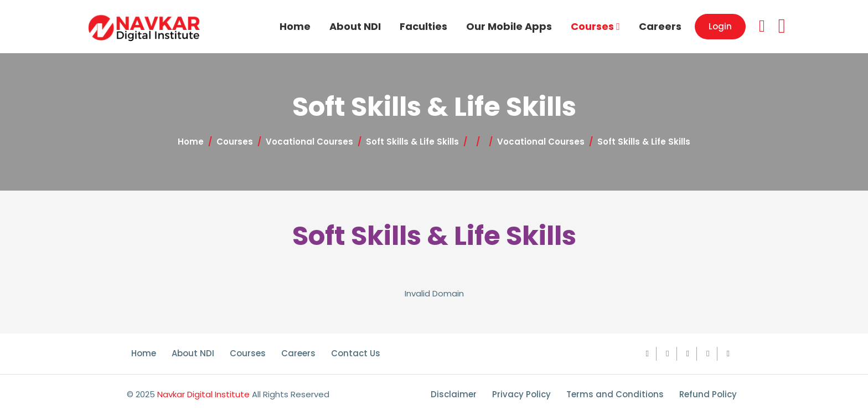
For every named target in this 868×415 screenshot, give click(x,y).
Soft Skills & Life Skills (412, 142)
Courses (235, 142)
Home (295, 26)
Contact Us (356, 353)
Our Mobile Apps (509, 26)
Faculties (423, 26)
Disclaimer (454, 394)
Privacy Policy (521, 394)
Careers (660, 26)
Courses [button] (595, 26)
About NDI (355, 26)
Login (720, 26)
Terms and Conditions (615, 394)
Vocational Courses (309, 142)
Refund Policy (708, 394)
